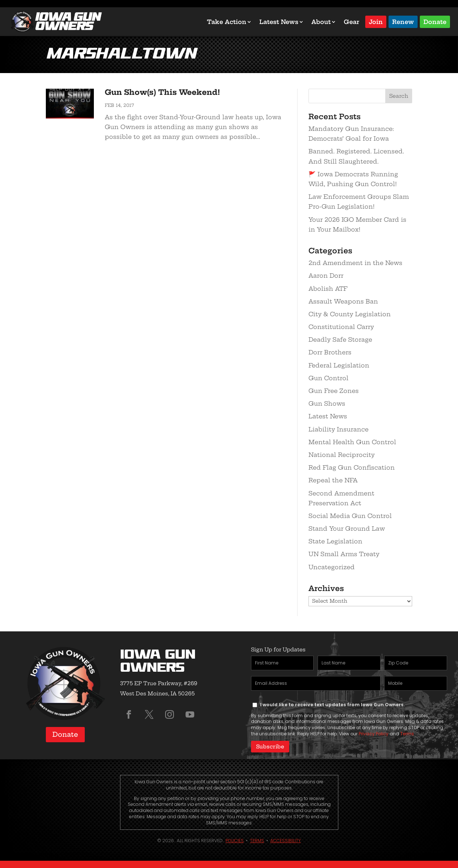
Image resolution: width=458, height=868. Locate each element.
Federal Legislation (339, 365)
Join (376, 21)
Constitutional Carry (341, 327)
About (321, 22)
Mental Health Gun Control (352, 442)
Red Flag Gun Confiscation (352, 467)
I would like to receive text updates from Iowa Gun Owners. (332, 705)
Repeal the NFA (333, 480)
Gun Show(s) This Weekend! (162, 92)
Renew (403, 21)
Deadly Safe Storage (340, 339)
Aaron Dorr (326, 276)
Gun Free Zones (334, 391)
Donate (435, 21)
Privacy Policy (374, 734)
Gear (352, 22)
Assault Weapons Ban (343, 301)
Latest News (279, 22)
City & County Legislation (350, 314)
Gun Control (328, 378)
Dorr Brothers (330, 352)
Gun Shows (327, 403)
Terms (407, 734)
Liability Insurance (338, 429)
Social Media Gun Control (350, 516)
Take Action (227, 22)
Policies (235, 840)
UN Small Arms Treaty (344, 554)
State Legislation (335, 541)
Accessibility (286, 840)
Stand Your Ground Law (347, 529)
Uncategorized (332, 567)
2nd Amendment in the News (355, 263)
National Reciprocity (342, 455)
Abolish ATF (328, 289)
